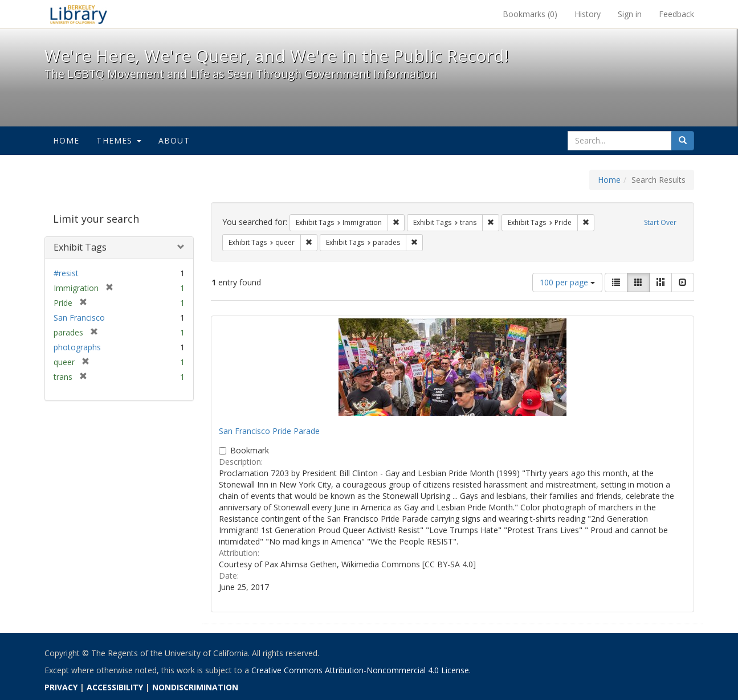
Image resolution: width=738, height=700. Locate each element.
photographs (77, 347)
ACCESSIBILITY (115, 687)
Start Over (660, 222)
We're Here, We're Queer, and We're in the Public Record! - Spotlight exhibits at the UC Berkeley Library (79, 14)
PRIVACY (61, 687)
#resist (66, 273)
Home (66, 140)
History (588, 14)
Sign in (630, 14)
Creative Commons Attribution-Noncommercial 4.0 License (360, 670)
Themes (119, 140)
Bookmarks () (530, 14)
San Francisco (79, 318)
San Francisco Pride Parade (269, 431)
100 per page (567, 282)
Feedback (676, 14)
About (174, 140)
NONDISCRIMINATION (195, 687)
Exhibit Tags (80, 247)
